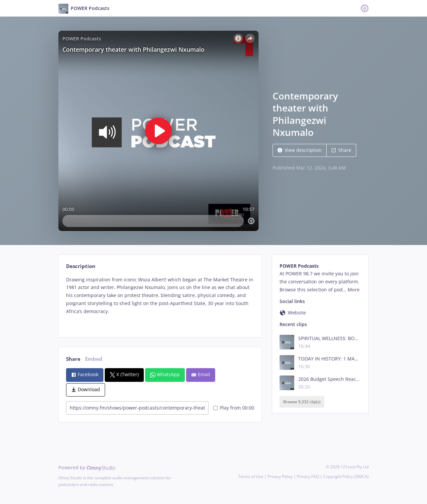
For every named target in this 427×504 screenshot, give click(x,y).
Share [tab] (73, 359)
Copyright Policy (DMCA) (346, 476)
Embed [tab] (94, 359)
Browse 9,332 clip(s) (302, 402)
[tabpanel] (160, 301)
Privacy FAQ (308, 476)
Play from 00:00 (234, 408)
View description (300, 150)
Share (341, 150)
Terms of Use (251, 476)
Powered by (87, 467)
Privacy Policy (280, 476)
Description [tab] (81, 266)
